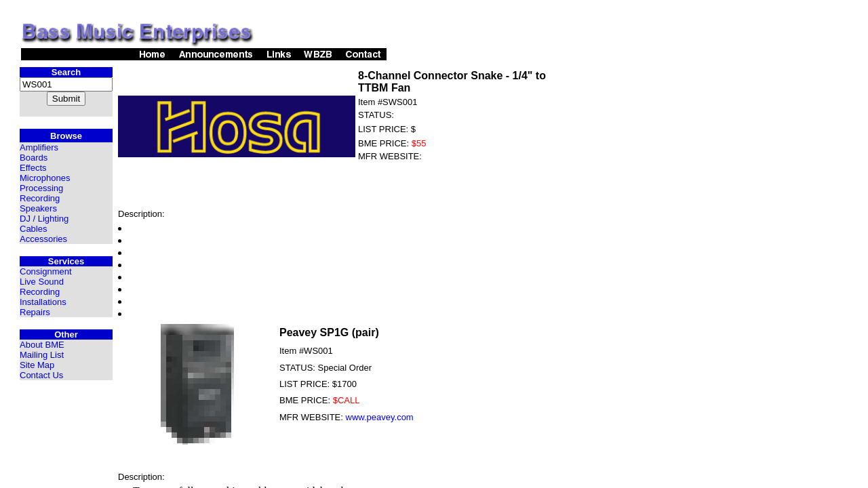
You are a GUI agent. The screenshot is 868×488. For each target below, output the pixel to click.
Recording (40, 198)
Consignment (46, 271)
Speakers (38, 208)
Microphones (45, 178)
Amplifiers (39, 147)
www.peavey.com (380, 417)
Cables (33, 229)
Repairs (35, 312)
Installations (43, 302)
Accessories (43, 239)
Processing (41, 188)
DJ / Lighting (44, 219)
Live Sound (42, 282)
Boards (34, 158)
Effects (33, 168)
